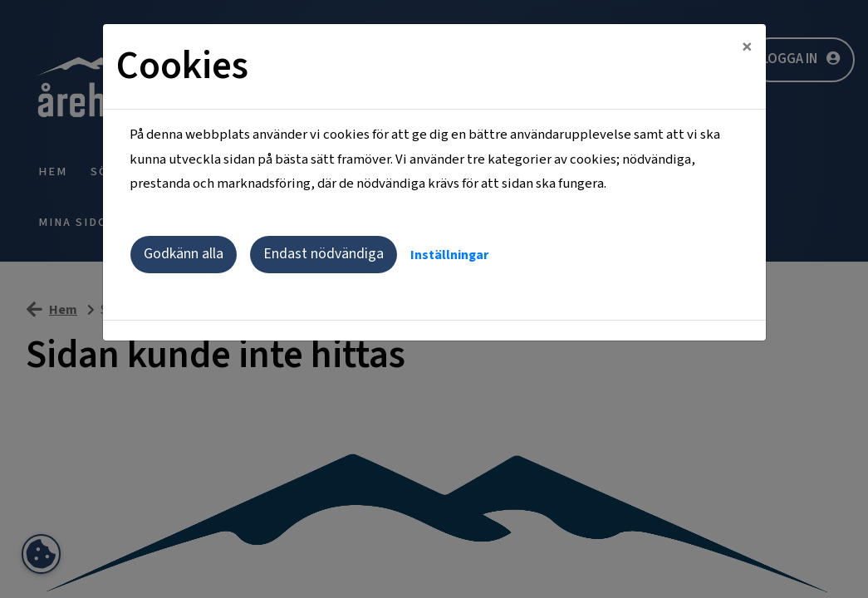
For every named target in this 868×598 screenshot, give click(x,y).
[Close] (747, 47)
